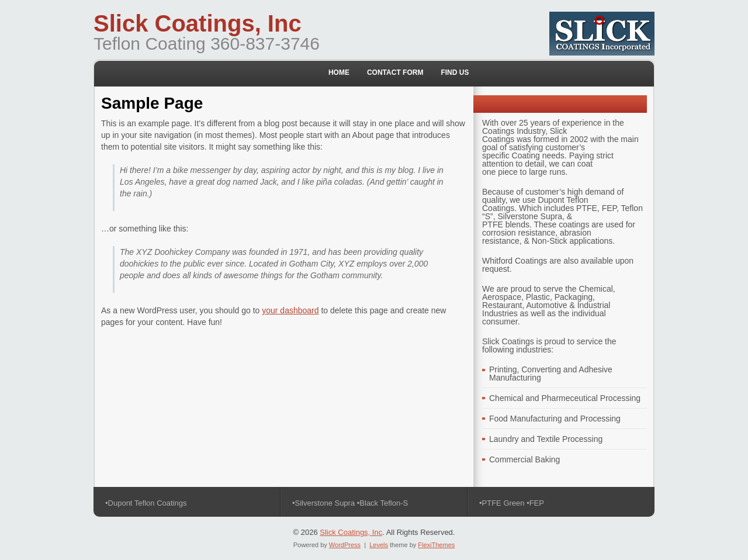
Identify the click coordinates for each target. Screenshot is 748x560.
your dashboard (290, 310)
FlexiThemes (436, 545)
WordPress (345, 545)
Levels (379, 545)
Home (339, 72)
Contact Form (395, 72)
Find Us (455, 72)
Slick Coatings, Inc (198, 23)
